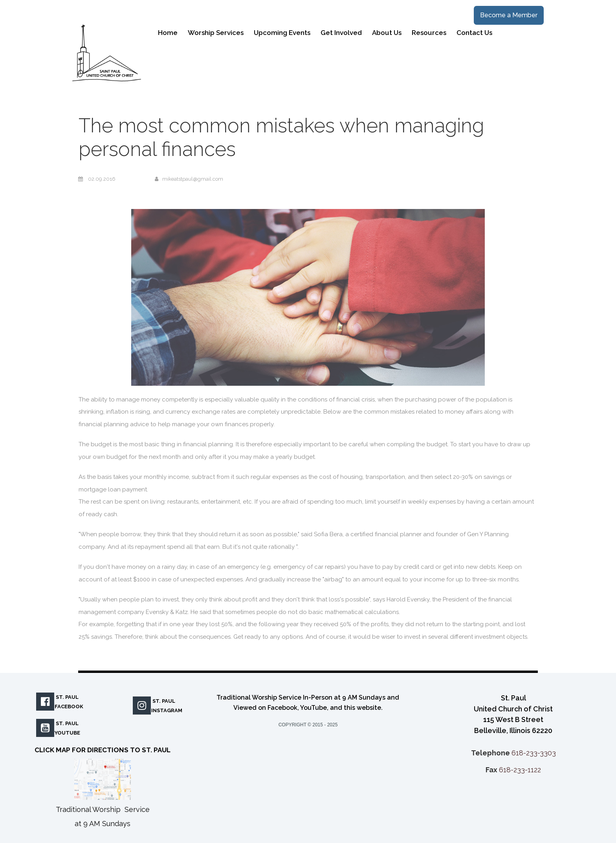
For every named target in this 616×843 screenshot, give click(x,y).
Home (168, 33)
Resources (429, 33)
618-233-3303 (534, 753)
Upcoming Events (282, 33)
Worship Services (216, 33)
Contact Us (474, 33)
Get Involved (341, 33)
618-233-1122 (520, 770)
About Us (387, 33)
